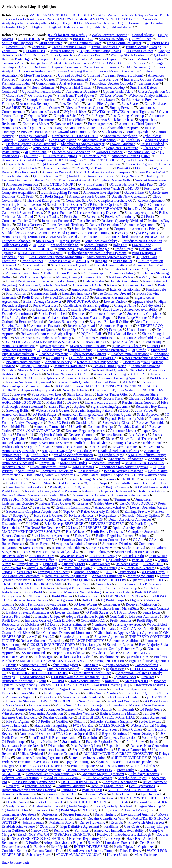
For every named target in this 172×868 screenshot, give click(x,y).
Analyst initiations (45, 806)
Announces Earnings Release (83, 414)
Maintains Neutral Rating (83, 592)
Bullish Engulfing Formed (115, 536)
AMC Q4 (83, 261)
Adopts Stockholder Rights (63, 843)
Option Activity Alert (128, 528)
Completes (103, 584)
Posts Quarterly (62, 55)
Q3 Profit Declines (140, 51)
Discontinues (11, 524)
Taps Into (137, 370)
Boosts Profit (33, 592)
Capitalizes (146, 847)
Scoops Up (21, 515)
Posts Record (87, 221)
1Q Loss (51, 624)
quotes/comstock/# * (127, 346)
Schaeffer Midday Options (141, 515)
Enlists (7, 798)
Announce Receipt (58, 362)
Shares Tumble (68, 419)
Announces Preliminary (35, 71)
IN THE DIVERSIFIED (91, 847)
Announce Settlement (77, 378)
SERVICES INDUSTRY (106, 524)
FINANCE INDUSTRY (87, 641)
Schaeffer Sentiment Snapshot (112, 721)
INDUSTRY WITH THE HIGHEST (144, 798)
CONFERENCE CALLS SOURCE (27, 249)
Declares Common (82, 435)
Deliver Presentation (104, 225)
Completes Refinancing (54, 338)
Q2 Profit (31, 156)
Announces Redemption (37, 104)
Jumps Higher (70, 241)
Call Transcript (93, 273)
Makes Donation (123, 794)
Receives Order (13, 556)
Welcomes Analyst (141, 152)
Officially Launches (35, 366)
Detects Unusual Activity (37, 588)
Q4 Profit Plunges (91, 184)
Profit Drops (31, 297)
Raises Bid (83, 536)
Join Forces (92, 669)
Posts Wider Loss (46, 305)
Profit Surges (124, 249)
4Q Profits (31, 843)
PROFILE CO (83, 39)
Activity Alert (151, 305)
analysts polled (38, 23)
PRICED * (49, 540)
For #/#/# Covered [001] (112, 685)
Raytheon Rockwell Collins (109, 322)
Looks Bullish (16, 483)
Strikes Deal (98, 447)
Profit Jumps (85, 338)
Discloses (100, 390)
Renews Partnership (133, 750)
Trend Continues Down (85, 43)
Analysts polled (13, 23)
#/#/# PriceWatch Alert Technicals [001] (79, 677)
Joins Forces (144, 410)
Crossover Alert (13, 63)
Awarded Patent (106, 382)
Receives (103, 834)
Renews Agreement (151, 200)
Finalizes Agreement (109, 637)
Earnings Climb (79, 584)
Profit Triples (123, 847)
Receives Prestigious (112, 350)
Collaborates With (15, 245)
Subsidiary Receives (144, 774)
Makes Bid (54, 402)
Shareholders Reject (132, 778)
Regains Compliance (58, 717)
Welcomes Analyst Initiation (149, 95)
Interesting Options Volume (144, 79)
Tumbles (149, 713)
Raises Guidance (33, 265)
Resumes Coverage (103, 556)
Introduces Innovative (106, 314)
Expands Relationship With (124, 419)
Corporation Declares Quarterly (139, 673)
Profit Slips (145, 620)
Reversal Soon (106, 729)
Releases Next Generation (149, 746)
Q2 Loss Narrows (29, 225)
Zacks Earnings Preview (110, 35)
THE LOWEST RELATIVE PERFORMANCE (88, 209)
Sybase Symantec (146, 233)
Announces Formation (22, 184)
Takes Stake (90, 330)
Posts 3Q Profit (59, 423)
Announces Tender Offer (48, 495)
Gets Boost (148, 843)
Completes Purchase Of (115, 200)
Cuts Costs (132, 826)
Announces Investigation (101, 192)
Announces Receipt (52, 229)
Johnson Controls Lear (111, 540)
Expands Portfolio (30, 798)
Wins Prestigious (144, 253)
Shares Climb (44, 180)
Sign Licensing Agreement (51, 536)
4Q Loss (39, 245)
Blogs (66, 23)
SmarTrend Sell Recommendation (53, 738)
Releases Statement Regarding (42, 641)
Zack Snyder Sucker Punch (149, 15)
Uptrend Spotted (70, 75)
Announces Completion (120, 136)
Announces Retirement (18, 346)
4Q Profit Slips (66, 810)
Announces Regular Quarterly (49, 519)
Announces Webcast (56, 172)
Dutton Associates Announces (130, 519)
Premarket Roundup (16, 83)
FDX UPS (63, 685)
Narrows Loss (87, 398)
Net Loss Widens (121, 277)
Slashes (113, 693)
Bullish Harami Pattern (60, 273)
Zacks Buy (14, 99)
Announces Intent (14, 414)
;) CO (108, 572)
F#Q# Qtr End (83, 725)
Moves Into (152, 447)
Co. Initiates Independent (122, 269)
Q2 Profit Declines (32, 55)
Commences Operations (19, 814)
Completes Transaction (120, 738)
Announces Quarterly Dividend (44, 285)
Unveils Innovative (15, 725)
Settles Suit (94, 693)
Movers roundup (62, 51)
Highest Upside (118, 855)
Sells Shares (130, 104)
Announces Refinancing (126, 459)
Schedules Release (120, 645)
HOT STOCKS (29, 39)
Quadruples (82, 729)
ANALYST (65, 19)
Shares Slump (28, 693)
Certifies (62, 721)
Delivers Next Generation (20, 778)
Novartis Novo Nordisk (23, 362)
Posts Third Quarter (78, 568)
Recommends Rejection (19, 540)
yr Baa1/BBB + (158, 697)
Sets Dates (25, 572)
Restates (82, 503)
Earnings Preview (137, 511)
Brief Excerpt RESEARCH (64, 524)
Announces (156, 459)
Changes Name (125, 305)
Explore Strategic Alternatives (28, 612)
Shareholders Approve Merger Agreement (128, 633)
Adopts (144, 536)
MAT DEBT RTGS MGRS (144, 463)
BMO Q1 (40, 188)
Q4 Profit (148, 217)
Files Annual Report (122, 334)
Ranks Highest (105, 814)
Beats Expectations (151, 491)
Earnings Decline (44, 439)
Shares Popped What (150, 172)
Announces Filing (122, 273)
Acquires (110, 479)
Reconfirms (67, 475)
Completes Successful (144, 532)
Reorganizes (108, 515)
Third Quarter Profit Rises (92, 673)
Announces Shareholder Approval (145, 338)
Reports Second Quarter (38, 79)
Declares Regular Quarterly (85, 431)
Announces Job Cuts (87, 285)
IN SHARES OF (95, 528)
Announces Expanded (43, 269)
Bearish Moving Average (115, 71)
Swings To (37, 63)
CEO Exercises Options (60, 156)
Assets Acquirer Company (64, 818)
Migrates (45, 419)
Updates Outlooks (15, 148)
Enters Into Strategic (21, 701)
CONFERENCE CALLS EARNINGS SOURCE (41, 342)
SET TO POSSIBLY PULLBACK (132, 790)
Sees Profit (92, 419)
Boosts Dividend (156, 479)
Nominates (100, 624)
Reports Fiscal (113, 398)
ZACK (100, 15)
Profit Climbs (16, 293)
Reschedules (11, 528)
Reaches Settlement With (66, 709)
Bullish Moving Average (143, 47)
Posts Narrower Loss (46, 394)
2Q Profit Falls (92, 334)
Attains (112, 285)
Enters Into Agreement (71, 370)
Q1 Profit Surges (52, 196)
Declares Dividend (15, 180)
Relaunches (10, 843)
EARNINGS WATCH (33, 834)
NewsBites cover (72, 556)
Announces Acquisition (85, 128)
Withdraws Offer (42, 560)
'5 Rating (94, 75)
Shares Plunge (59, 406)
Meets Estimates (146, 855)
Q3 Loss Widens (111, 95)
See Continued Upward (114, 293)
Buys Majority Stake (154, 645)
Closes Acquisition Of (154, 91)
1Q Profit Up (107, 358)
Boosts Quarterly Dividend (112, 806)
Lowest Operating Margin (148, 507)
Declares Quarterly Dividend (122, 221)
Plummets (157, 419)
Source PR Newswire (101, 548)
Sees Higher (41, 507)
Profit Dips (20, 507)
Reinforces (61, 830)
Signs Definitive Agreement (149, 661)
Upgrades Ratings (77, 762)
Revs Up (117, 822)
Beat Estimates (68, 483)
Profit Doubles (12, 447)
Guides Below (159, 160)
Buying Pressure (121, 108)
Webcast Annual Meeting (149, 725)
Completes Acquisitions (19, 192)
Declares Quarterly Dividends (76, 309)
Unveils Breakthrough (43, 568)
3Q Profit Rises (76, 112)
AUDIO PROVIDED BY (129, 758)
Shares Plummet (96, 245)
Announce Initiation (20, 729)
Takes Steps (113, 838)
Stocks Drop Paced (48, 802)
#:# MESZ (14, 108)
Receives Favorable (150, 423)
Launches (24, 552)
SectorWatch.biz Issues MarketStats (113, 608)
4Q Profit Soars (37, 455)
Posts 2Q (83, 168)
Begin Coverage (118, 487)
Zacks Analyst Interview (102, 67)
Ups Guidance (116, 560)
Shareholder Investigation (87, 758)
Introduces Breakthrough (133, 834)
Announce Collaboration (50, 318)
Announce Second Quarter (58, 233)
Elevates (20, 394)
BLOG (77, 23)
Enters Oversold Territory (66, 225)
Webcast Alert (157, 624)
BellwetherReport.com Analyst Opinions (97, 253)
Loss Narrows (88, 471)
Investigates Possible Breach (22, 746)
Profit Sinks (126, 770)
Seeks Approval (148, 414)
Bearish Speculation (57, 168)
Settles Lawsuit (150, 721)
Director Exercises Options (85, 108)
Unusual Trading (80, 350)
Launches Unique (48, 616)
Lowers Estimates (125, 447)
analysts (82, 19)
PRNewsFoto (155, 237)
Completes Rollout (29, 709)
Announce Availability (101, 241)
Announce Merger (123, 431)
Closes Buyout (40, 544)
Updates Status (93, 281)
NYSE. (37, 669)
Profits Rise (91, 237)
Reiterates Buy (151, 342)
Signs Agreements (96, 499)
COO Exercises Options (40, 378)
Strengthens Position (109, 661)
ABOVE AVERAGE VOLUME (79, 855)
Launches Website (81, 713)
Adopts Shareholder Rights (85, 616)
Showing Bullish (18, 410)
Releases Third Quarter (73, 580)
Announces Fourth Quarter (131, 156)
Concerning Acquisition (46, 713)
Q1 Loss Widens (74, 120)
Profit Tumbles (121, 620)
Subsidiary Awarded (127, 624)
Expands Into (116, 746)
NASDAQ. (90, 810)
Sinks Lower (45, 241)
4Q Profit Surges (97, 612)
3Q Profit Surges (111, 455)
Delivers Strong (89, 596)
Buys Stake (111, 309)
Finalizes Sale (156, 289)
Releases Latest (127, 564)
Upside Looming (139, 330)
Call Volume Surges (55, 729)
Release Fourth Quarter (73, 382)
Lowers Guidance (122, 144)
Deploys (73, 402)
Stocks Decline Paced (34, 370)
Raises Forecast (13, 544)
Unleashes (116, 705)
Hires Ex (82, 685)
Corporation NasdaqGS (69, 653)
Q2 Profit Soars (27, 289)
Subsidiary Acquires (139, 213)
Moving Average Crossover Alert (80, 277)
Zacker (113, 15)
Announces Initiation (107, 576)
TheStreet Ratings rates (44, 200)
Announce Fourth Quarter (87, 196)
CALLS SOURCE (112, 725)
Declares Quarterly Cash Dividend (31, 144)
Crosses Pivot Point (16, 616)
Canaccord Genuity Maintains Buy (51, 774)
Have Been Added (140, 838)
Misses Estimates (38, 386)
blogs (55, 23)
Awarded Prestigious (139, 810)
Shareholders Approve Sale (81, 439)
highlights (35, 27)
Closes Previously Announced (34, 782)
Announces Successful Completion (27, 160)
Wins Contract (30, 358)
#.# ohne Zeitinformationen (73, 455)
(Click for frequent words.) (67, 35)
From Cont (44, 580)
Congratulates (34, 608)
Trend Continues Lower (69, 47)
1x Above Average (99, 778)
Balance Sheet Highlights (82, 27)
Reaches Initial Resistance (130, 354)
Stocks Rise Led (133, 548)
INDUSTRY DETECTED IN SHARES (40, 673)
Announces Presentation (112, 297)
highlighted (53, 27)
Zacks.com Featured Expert (93, 318)
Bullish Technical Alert (91, 443)
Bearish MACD (86, 386)
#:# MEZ (130, 382)
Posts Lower (106, 99)
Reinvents (131, 693)
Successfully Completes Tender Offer (140, 483)
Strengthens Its (27, 564)
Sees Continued (90, 701)
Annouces (27, 734)
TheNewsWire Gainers (90, 354)
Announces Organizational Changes (84, 249)
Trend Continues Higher (124, 43)
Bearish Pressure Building (124, 75)
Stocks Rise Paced (19, 750)
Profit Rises (158, 378)
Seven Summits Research (88, 346)
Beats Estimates (43, 87)
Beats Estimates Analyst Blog (57, 552)
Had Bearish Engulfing (51, 725)
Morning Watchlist (141, 576)
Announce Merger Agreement (103, 774)
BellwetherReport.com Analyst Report (48, 334)
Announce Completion (22, 273)
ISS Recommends (33, 653)
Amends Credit (133, 556)
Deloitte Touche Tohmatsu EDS (89, 770)
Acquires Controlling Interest (66, 576)
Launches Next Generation (71, 152)
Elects (110, 439)
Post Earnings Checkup (127, 116)
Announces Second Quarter (21, 128)
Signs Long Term (79, 394)
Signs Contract (106, 588)
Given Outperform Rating (48, 467)
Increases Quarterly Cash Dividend (50, 620)
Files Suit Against (15, 318)
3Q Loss (124, 410)
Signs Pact (111, 810)
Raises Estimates (74, 624)
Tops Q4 (69, 511)
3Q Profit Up (73, 176)
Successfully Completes (144, 314)
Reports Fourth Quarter (43, 108)
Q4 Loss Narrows (106, 79)
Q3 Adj (154, 540)
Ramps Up (47, 463)
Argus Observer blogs (133, 23)
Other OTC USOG (102, 160)
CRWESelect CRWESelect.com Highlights (123, 112)
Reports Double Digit (48, 851)
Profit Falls (108, 338)
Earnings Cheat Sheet (53, 572)
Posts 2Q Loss (92, 790)
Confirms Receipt (100, 427)
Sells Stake (14, 269)
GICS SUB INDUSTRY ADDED (51, 645)
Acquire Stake (42, 483)
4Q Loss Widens (124, 390)
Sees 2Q (48, 637)
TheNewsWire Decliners (43, 528)
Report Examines (115, 734)
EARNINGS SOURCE (136, 503)
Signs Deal (68, 689)
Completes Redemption (120, 782)
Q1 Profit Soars (39, 447)
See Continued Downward (21, 576)
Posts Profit (103, 168)
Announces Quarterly (48, 148)
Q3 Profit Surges (40, 95)
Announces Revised (45, 112)
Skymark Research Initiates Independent (124, 762)
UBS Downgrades (70, 160)
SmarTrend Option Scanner (134, 552)
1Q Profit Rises (156, 269)
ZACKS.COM (102, 63)
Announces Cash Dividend (82, 697)
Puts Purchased (26, 172)
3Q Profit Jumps (146, 487)
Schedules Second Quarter (70, 265)
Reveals (53, 592)
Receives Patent (13, 467)
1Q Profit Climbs (155, 693)
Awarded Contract (58, 297)
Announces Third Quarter (137, 124)
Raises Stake (70, 459)
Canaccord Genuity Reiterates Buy (117, 649)
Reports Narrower (116, 665)
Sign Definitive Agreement (80, 826)
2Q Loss (72, 528)
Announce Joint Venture (150, 265)
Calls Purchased (156, 104)
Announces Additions (125, 641)
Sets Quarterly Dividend (124, 697)
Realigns (101, 261)
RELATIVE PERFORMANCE (40, 253)
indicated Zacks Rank (19, 19)
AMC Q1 (145, 277)
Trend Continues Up (106, 47)
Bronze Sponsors (14, 669)
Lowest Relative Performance (28, 281)
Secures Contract (14, 536)
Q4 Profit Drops (137, 657)
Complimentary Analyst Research (60, 83)
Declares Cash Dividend (76, 657)
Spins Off (50, 564)
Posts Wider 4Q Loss (86, 746)
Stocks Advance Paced (23, 629)
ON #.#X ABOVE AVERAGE (39, 431)
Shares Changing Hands (75, 71)
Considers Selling (14, 851)
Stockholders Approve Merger (109, 257)
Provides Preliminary (120, 217)
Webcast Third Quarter (109, 370)
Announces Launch (102, 176)
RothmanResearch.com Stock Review (29, 790)
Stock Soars (15, 705)
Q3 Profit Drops (81, 358)
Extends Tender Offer (112, 394)
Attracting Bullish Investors (22, 204)
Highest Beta (115, 669)
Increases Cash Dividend (20, 717)
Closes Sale (15, 95)
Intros (154, 742)
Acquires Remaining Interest (76, 544)
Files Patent (42, 810)
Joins (43, 681)
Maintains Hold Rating (71, 366)
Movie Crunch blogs (100, 23)
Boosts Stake (94, 459)
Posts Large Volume (132, 318)
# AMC (32, 637)
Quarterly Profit (74, 564)
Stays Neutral (131, 176)
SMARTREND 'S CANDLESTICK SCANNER (55, 661)
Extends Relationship (125, 289)
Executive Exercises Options (39, 762)
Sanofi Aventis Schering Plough (92, 851)
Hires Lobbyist (91, 645)
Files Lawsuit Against (74, 180)
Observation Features (150, 685)
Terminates (122, 499)
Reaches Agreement (54, 354)
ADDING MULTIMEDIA (124, 596)
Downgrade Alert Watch (103, 188)
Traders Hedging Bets (82, 479)
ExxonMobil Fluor (15, 427)
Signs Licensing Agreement (111, 406)
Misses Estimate (34, 548)
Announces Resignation (99, 140)
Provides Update (83, 766)
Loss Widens (138, 435)
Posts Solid (25, 435)
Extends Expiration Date (104, 742)
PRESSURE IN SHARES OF (23, 499)
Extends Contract (157, 608)
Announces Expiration (106, 59)
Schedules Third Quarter (65, 204)
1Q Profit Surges (76, 806)
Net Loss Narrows (60, 374)
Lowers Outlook (116, 301)
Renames (78, 314)
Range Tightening (92, 822)
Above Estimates (104, 629)
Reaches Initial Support (139, 402)
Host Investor (12, 568)
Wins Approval (13, 713)
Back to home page (16, 862)
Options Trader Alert (118, 91)
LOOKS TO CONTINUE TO (65, 629)
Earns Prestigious (94, 689)
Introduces (85, 451)
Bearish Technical (31, 140)
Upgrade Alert (143, 301)
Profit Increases (38, 309)
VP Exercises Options (103, 204)
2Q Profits (47, 826)
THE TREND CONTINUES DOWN (28, 689)
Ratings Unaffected (73, 649)
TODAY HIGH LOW (111, 580)
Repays (7, 770)
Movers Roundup (111, 39)
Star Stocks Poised (63, 237)
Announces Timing (96, 233)
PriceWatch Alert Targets (146, 822)
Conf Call (117, 616)
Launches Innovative (77, 293)
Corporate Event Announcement (62, 59)
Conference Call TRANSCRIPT (75, 136)
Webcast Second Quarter (39, 330)
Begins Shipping (149, 806)
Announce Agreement (140, 225)
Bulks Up (89, 600)
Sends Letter (151, 612)
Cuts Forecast (101, 564)
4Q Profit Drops (153, 572)
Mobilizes (32, 624)
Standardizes (71, 742)
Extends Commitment (17, 314)
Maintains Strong (62, 822)
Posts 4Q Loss (142, 560)
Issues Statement (155, 782)
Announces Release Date (59, 794)
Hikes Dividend (32, 754)
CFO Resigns (37, 596)
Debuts (11, 665)
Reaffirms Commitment (73, 507)
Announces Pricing (92, 55)
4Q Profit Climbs (51, 435)
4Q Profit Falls (36, 152)
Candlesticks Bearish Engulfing (86, 305)
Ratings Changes (125, 443)
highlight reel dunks (117, 27)
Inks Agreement (65, 600)
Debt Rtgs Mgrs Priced (107, 786)
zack (124, 15)
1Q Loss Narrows (50, 350)
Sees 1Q (78, 750)
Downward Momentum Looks (75, 132)
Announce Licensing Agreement (121, 378)
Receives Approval (81, 326)
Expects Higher (13, 257)
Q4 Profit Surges (93, 116)
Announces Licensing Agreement (39, 758)
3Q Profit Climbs (142, 766)
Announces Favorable (47, 326)
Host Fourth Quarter (49, 515)
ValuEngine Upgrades (17, 43)
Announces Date (118, 592)
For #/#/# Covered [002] (151, 802)
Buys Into (66, 560)
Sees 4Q (94, 843)
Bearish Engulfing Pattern (94, 410)
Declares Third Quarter (109, 366)
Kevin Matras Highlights (145, 59)
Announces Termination (81, 269)
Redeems (93, 217)
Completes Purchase (42, 99)
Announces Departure (82, 91)
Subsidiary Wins (94, 794)
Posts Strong (11, 152)
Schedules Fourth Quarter (90, 229)
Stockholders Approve (18, 233)
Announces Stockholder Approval (124, 467)
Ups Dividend (151, 794)
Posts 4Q (123, 168)
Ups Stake (91, 665)
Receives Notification (141, 604)
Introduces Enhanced (57, 221)
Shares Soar (24, 338)
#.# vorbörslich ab (15, 176)
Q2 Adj (138, 540)
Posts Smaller (123, 261)
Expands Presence (38, 786)
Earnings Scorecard (33, 136)
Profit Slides (135, 742)
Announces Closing (66, 188)
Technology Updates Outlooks (111, 83)
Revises (40, 847)
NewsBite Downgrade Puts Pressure (51, 491)
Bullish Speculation (124, 281)
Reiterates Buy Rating (152, 406)
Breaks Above (29, 818)
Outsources (49, 814)
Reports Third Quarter (76, 87)
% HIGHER (130, 479)
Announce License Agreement (39, 770)
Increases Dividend (106, 463)
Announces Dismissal (118, 544)
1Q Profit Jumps (113, 600)
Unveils (77, 427)
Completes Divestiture (122, 148)
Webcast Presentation (151, 180)
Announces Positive (70, 447)
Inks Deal (135, 209)
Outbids (45, 734)
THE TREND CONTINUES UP (42, 766)
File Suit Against (18, 721)
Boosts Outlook (101, 709)
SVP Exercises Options (34, 277)
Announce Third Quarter (122, 237)
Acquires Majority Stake (39, 390)
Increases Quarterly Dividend (98, 213)
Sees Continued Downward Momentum (64, 633)
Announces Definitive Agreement (48, 398)
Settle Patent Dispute (95, 475)
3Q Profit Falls (147, 257)
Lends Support (54, 693)
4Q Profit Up (130, 140)
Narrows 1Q (40, 830)
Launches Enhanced (16, 241)
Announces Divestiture (88, 289)
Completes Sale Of (79, 200)
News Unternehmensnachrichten (145, 358)
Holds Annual (153, 443)
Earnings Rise (149, 83)
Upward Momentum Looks (42, 91)
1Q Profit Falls (27, 168)
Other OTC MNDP (89, 519)
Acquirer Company (65, 67)
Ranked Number (14, 443)
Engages (8, 766)
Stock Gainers (132, 729)
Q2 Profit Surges (94, 156)
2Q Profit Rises (132, 160)
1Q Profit (62, 386)
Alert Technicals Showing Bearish (44, 604)
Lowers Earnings (67, 612)
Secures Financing (76, 814)
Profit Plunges (62, 596)
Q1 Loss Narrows (122, 184)
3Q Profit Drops (96, 483)
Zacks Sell (39, 47)
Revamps (13, 786)
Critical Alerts (142, 35)
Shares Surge (153, 148)
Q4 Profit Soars (151, 709)
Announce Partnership (50, 427)
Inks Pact (147, 184)
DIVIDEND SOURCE (57, 701)
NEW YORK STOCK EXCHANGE (38, 838)
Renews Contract (94, 342)
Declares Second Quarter (66, 322)
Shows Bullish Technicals (138, 439)
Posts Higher (24, 59)
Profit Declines (32, 261)
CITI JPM (138, 374)
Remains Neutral (31, 322)
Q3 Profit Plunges (91, 705)
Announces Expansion (116, 326)
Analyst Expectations (75, 588)
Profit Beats (120, 802)
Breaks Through (66, 281)
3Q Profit (139, 350)
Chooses (135, 398)
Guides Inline (134, 192)
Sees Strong (26, 471)
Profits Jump (126, 584)
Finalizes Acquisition (77, 99)
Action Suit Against (139, 164)
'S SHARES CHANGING (73, 834)
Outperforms (127, 572)
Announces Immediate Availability (119, 830)
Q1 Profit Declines (132, 63)
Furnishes (82, 830)
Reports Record (112, 435)
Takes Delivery (131, 851)
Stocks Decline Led (53, 314)
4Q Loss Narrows (81, 515)
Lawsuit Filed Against (137, 814)
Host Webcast (76, 532)
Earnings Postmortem (41, 120)
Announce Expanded (63, 754)
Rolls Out (120, 245)
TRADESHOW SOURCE (79, 782)
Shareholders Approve (124, 128)
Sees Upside (60, 847)
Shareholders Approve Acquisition (95, 164)
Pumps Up (69, 790)
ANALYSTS (99, 19)
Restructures (11, 624)
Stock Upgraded (139, 132)
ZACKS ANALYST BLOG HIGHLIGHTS (61, 15)
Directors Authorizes (144, 616)
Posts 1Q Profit (146, 592)
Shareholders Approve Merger (83, 144)
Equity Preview (57, 39)
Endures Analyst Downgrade (22, 423)
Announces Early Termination (23, 237)
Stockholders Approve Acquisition (31, 459)
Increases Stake (60, 261)
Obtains (79, 721)
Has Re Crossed (18, 802)
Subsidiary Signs (39, 855)
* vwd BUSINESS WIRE (62, 778)
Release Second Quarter (89, 495)
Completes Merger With (113, 180)
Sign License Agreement (129, 689)
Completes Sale (64, 116)
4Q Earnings (55, 358)
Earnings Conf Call (76, 540)
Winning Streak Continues (130, 55)
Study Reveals (17, 806)
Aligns (134, 600)
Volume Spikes (153, 738)
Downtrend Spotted (69, 124)
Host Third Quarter (39, 475)
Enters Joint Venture (140, 568)
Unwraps (8, 677)
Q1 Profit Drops (126, 612)
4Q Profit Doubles (15, 810)
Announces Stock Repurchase (112, 120)
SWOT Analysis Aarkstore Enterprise (103, 172)
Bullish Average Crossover (42, 301)
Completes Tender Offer (19, 221)
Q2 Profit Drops (141, 524)
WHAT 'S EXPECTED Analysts (134, 19)
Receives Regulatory (84, 838)
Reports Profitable (44, 742)
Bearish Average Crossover (123, 471)
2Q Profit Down (156, 701)
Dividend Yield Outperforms (118, 451)
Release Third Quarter (55, 503)
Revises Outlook (14, 495)
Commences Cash (44, 293)
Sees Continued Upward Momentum (56, 257)
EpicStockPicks (125, 677)
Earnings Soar (12, 596)
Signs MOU (10, 608)
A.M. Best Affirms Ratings (147, 455)
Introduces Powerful (120, 843)
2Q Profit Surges (44, 414)
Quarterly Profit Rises (147, 580)
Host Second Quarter (84, 681)
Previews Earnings (34, 132)
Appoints (122, 475)
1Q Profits (43, 721)
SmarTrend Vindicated (123, 701)
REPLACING (153, 564)
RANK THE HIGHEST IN (87, 802)
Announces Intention (17, 350)
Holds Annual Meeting (66, 608)
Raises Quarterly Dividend (100, 511)
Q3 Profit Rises (158, 43)
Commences (112, 604)
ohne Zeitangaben (65, 665)
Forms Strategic (144, 734)
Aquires (80, 406)
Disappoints (57, 746)
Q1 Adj (83, 374)
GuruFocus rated (51, 43)
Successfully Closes (117, 423)
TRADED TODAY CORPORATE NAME (32, 584)
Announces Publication (96, 798)
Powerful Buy (16, 47)
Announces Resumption (19, 794)
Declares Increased (15, 847)
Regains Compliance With (107, 818)
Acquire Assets (30, 374)
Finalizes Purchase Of (63, 669)
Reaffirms (112, 826)
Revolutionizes (109, 657)
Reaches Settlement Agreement (29, 382)
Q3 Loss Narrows (46, 176)
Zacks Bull (10, 51)
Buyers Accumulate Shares (50, 443)
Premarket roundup (111, 87)
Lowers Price (141, 245)
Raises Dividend (152, 144)
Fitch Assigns (43, 657)
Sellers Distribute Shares (44, 479)
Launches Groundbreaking (25, 487)
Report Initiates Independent (97, 362)
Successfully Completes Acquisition (32, 511)
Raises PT (112, 681)
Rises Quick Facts (75, 390)
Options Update (120, 414)
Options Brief (38, 116)
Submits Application (74, 637)
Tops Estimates (83, 467)
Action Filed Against (101, 104)
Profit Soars (73, 217)
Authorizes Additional (18, 681)
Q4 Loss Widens (54, 164)
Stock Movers (112, 132)
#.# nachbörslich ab (65, 245)
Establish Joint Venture (18, 826)
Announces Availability (141, 309)
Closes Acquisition (63, 140)
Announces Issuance (52, 750)
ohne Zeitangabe (38, 209)
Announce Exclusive (110, 507)
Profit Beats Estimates (107, 532)
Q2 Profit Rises (140, 39)
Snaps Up (69, 330)
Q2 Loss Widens (123, 342)
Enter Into (9, 261)
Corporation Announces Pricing (137, 229)
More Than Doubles (38, 75)
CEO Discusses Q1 (138, 67)
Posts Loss (152, 188)
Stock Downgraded (74, 79)
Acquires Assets (156, 140)
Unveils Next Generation (129, 196)
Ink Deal (164, 277)
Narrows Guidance (109, 152)
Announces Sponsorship (19, 451)
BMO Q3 (132, 188)
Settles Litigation (112, 766)
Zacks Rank (46, 19)
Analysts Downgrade (57, 451)
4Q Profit (153, 346)
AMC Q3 (26, 229)
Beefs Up (152, 176)
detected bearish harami (31, 600)
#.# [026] (33, 524)
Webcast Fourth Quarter (53, 410)
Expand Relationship (21, 164)
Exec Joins (91, 738)
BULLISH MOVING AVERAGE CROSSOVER (118, 754)
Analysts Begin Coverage (69, 63)
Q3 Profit (142, 168)
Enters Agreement (101, 124)
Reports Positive (60, 213)
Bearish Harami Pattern (111, 265)
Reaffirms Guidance (71, 786)
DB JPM (58, 681)
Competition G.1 (93, 620)
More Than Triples (73, 463)
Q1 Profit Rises (34, 51)
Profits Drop (49, 697)
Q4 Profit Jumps (14, 742)
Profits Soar (64, 705)
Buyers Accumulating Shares (100, 51)
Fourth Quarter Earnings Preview (30, 649)
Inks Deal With (70, 104)
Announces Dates (42, 556)
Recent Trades (48, 217)
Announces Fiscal (34, 665)
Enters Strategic (109, 568)
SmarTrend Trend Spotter (76, 95)
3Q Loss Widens (86, 604)
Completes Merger (36, 124)
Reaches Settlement (64, 499)
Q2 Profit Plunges (97, 552)
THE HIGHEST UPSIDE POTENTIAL (106, 717)
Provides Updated (131, 427)
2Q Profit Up (133, 204)
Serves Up (130, 588)
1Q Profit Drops (101, 750)
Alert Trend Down (61, 798)
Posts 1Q (83, 297)
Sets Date (27, 419)
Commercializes (146, 665)
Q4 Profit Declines (32, 67)
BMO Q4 (122, 233)
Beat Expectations (142, 786)
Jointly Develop (55, 289)
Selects (75, 693)
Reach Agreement (153, 717)
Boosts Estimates (14, 87)
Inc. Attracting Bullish (101, 402)
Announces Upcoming (110, 374)
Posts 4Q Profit (61, 487)
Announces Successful (18, 463)
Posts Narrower (89, 560)
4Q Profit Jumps (89, 487)
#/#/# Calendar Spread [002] (76, 734)
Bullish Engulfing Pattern (60, 192)
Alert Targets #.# (137, 681)
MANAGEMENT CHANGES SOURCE (31, 532)
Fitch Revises (12, 309)
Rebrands (89, 491)
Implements (126, 709)
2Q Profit (28, 196)
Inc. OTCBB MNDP (58, 184)
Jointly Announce (86, 572)
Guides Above (104, 503)
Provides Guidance (104, 653)
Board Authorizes (33, 677)
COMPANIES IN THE (138, 629)
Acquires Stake (39, 705)
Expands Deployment (117, 491)
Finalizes (148, 677)
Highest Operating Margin (119, 713)
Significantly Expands (35, 685)
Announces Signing (20, 697)
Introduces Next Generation (142, 241)
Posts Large (55, 128)
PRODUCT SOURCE (83, 301)
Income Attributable (66, 548)
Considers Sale (86, 423)
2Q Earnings (113, 330)
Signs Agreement (52, 346)
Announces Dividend (138, 285)
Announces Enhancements (130, 495)
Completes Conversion (57, 471)
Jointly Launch (33, 822)
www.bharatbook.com (85, 148)
